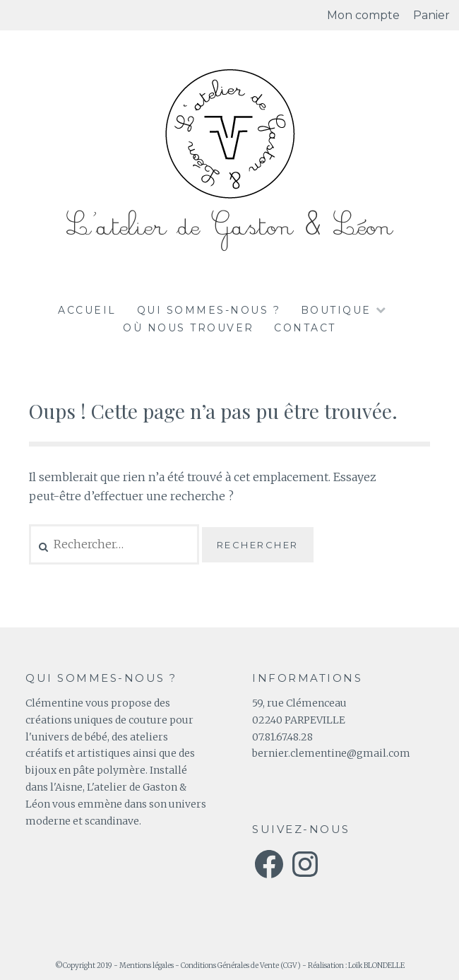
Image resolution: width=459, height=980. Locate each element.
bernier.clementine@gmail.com (331, 753)
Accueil (87, 310)
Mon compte (363, 15)
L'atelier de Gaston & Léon (229, 227)
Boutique (336, 310)
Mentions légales (147, 966)
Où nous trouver (189, 328)
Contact (305, 328)
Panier (431, 15)
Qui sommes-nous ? (209, 310)
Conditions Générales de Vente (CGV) (241, 966)
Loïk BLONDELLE (376, 966)
